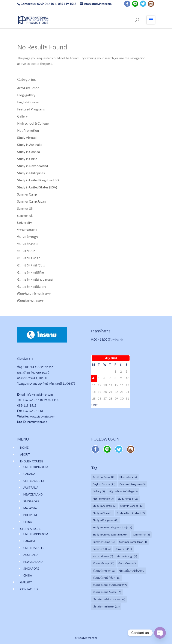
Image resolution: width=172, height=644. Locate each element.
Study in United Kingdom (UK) (38, 180)
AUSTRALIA (31, 488)
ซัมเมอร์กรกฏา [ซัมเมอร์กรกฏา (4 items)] (127, 556)
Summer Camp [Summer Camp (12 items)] (104, 542)
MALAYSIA (30, 508)
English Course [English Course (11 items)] (104, 484)
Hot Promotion (28, 130)
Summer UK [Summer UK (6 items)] (102, 549)
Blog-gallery (26, 95)
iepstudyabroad (37, 422)
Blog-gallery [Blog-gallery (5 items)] (128, 477)
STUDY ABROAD (31, 529)
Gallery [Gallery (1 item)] (99, 491)
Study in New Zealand (32, 166)
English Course (28, 102)
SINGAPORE (31, 501)
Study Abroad (27, 138)
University (25, 223)
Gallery (22, 116)
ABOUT (25, 454)
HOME (24, 448)
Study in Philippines (31, 173)
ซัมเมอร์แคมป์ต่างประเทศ (35, 279)
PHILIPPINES (31, 515)
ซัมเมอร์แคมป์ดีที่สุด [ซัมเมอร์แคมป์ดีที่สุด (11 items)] (107, 578)
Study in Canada (29, 152)
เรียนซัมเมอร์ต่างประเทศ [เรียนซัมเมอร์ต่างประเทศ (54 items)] (109, 599)
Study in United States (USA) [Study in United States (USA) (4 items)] (111, 535)
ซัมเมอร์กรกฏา (27, 237)
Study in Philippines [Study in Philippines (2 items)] (106, 520)
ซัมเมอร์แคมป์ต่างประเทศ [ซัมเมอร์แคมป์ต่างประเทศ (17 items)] (110, 585)
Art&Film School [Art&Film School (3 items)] (104, 477)
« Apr (94, 405)
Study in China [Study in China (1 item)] (103, 513)
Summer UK (25, 208)
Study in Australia (30, 145)
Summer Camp (27, 194)
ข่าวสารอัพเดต (27, 230)
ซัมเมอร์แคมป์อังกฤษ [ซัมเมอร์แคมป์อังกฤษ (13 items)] (107, 592)
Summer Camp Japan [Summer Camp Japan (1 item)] (133, 542)
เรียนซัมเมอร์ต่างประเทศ (34, 294)
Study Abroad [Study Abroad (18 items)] (128, 499)
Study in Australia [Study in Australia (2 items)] (105, 506)
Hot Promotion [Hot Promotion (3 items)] (103, 499)
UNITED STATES (34, 481)
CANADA (29, 474)
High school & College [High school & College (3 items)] (123, 491)
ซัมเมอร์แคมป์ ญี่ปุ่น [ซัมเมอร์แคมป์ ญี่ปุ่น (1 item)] (132, 571)
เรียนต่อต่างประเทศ (31, 301)
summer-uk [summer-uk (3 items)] (141, 535)
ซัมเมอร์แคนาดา (29, 258)
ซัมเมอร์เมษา (26, 251)
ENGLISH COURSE (32, 461)
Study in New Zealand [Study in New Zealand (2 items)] (131, 513)
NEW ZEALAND (33, 494)
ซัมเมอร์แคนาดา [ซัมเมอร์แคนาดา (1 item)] (104, 571)
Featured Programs (31, 109)
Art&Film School (29, 88)
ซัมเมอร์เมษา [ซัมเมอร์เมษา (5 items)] (127, 563)
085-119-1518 (27, 405)
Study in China (27, 159)
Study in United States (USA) (37, 187)
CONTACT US (29, 589)
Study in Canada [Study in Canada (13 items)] (132, 506)
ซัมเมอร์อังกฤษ (27, 244)
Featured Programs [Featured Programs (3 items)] (133, 484)
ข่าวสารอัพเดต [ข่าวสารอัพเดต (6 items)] (103, 556)
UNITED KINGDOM (36, 467)
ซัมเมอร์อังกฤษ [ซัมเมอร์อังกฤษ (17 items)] (104, 563)
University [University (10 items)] (123, 549)
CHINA (28, 522)
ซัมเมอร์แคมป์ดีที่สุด (31, 272)
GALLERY (26, 582)
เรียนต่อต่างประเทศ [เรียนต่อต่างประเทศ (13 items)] (106, 607)
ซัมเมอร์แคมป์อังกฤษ (32, 286)
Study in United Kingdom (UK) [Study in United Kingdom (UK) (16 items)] (112, 527)
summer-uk (25, 216)
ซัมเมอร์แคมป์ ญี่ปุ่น (31, 265)
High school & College (33, 123)
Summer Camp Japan (31, 201)
